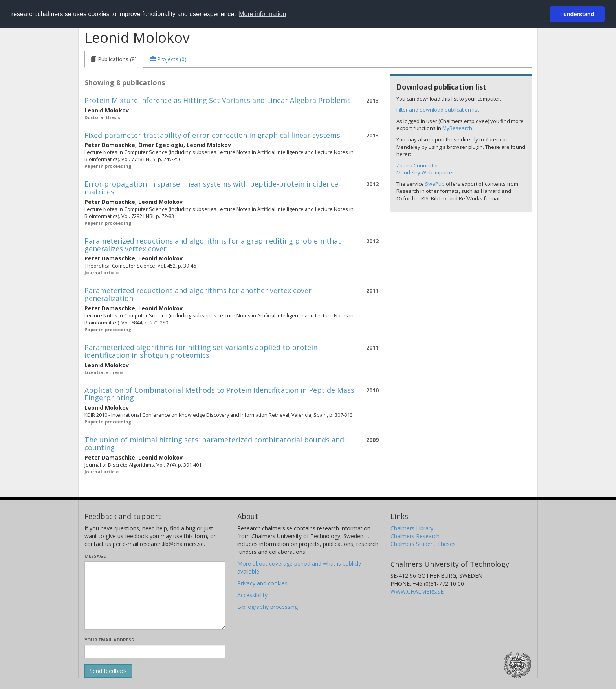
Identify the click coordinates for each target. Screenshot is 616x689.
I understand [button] (577, 14)
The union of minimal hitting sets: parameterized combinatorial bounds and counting (214, 443)
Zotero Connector (417, 165)
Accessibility (252, 595)
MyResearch (457, 128)
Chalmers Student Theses (423, 544)
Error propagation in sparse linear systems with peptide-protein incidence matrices (211, 188)
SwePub (435, 184)
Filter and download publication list (438, 110)
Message (95, 556)
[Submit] (108, 671)
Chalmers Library (412, 528)
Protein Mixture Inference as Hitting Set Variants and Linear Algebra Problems (218, 100)
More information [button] (262, 14)
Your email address (109, 640)
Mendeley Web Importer (425, 172)
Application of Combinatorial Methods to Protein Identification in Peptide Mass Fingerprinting (219, 394)
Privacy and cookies (262, 583)
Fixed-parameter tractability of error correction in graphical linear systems (212, 135)
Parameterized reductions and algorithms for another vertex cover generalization (198, 294)
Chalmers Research (415, 536)
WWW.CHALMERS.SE (417, 591)
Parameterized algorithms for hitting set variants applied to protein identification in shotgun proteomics (201, 351)
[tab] (114, 59)
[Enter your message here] (155, 596)
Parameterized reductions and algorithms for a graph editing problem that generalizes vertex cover (213, 245)
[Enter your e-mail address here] (155, 652)
